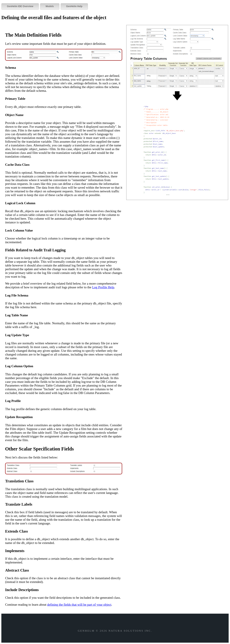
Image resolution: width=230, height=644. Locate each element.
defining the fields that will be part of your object (79, 605)
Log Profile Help (103, 287)
